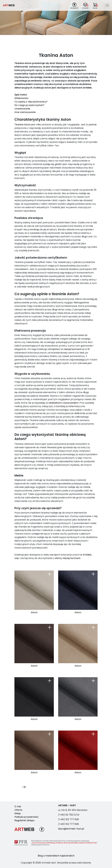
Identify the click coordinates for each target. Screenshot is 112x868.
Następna (20, 787)
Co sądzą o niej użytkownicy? (31, 102)
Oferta (18, 810)
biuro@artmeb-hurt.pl (71, 829)
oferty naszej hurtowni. (68, 558)
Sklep (18, 813)
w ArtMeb (86, 555)
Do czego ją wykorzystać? (29, 105)
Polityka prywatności (26, 817)
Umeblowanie (22, 109)
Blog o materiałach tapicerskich (56, 856)
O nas (18, 806)
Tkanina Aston (23, 125)
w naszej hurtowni (71, 349)
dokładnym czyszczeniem (64, 403)
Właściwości (21, 98)
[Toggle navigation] (107, 5)
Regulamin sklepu (24, 820)
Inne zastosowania (25, 112)
